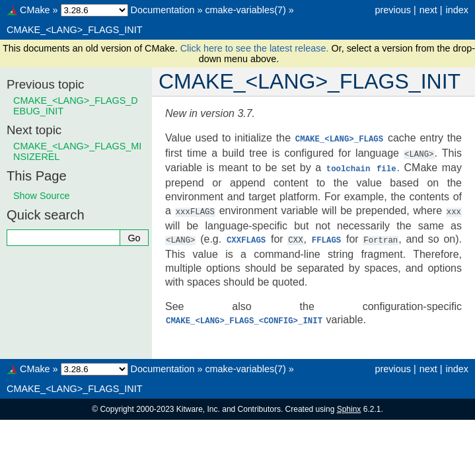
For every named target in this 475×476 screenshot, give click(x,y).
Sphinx (349, 405)
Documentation (163, 10)
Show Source (42, 196)
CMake (35, 10)
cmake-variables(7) (245, 10)
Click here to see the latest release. (256, 48)
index (457, 10)
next (428, 10)
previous (392, 10)
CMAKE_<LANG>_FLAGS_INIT (75, 30)
